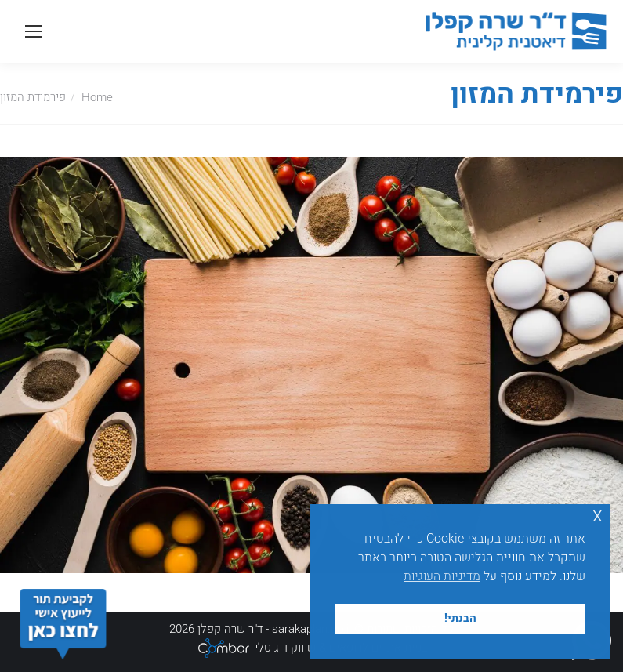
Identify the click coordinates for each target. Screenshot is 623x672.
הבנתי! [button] (460, 618)
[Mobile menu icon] (34, 31)
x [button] (598, 516)
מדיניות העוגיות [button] (442, 576)
